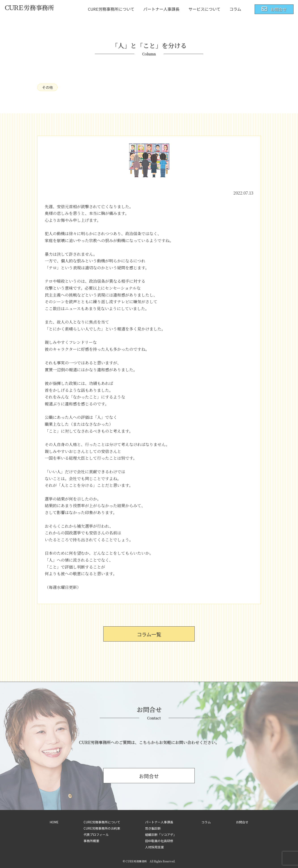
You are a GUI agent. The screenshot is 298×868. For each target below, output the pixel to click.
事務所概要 (91, 841)
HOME (54, 822)
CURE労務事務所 (136, 861)
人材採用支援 (154, 847)
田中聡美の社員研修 (159, 841)
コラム (235, 9)
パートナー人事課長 (161, 9)
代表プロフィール (96, 835)
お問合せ (242, 822)
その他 (47, 87)
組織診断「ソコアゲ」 (161, 835)
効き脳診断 (153, 828)
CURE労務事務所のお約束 (102, 828)
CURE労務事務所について (111, 9)
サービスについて (204, 9)
